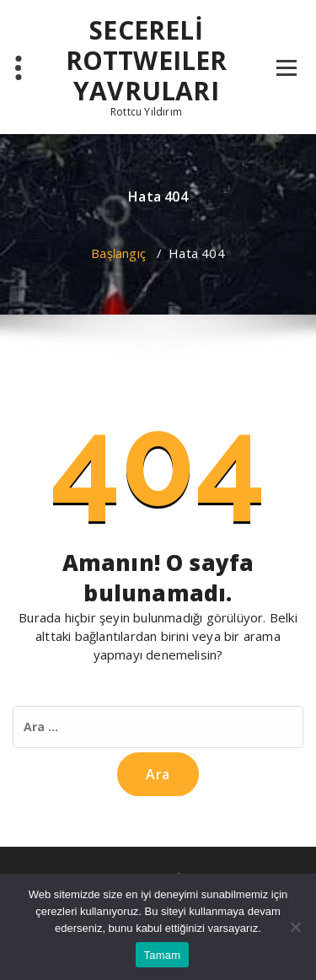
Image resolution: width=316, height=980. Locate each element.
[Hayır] (295, 927)
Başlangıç (118, 253)
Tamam (163, 955)
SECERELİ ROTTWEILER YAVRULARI (147, 61)
